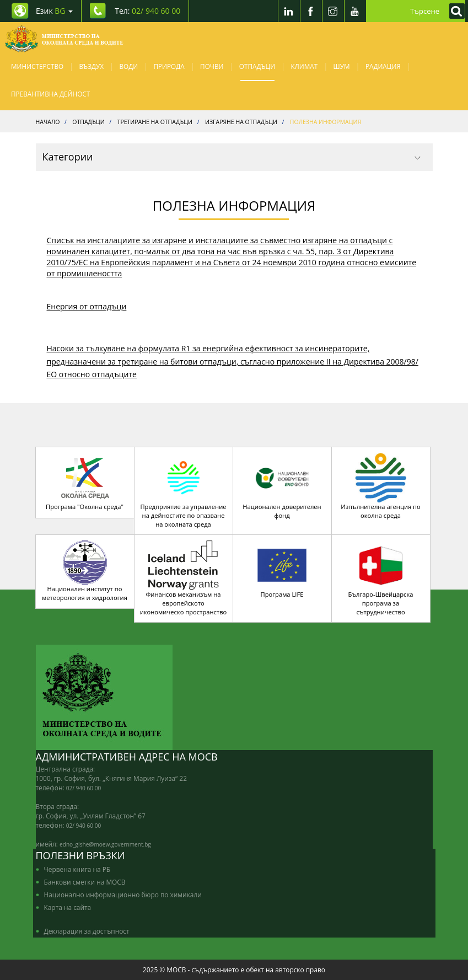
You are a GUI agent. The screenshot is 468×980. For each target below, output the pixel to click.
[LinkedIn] (289, 11)
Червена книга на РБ (77, 869)
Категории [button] (232, 157)
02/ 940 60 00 (84, 788)
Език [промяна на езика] (54, 11)
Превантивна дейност (50, 94)
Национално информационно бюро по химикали (123, 895)
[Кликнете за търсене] (454, 11)
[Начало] (64, 39)
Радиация (383, 66)
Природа (169, 66)
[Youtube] (355, 11)
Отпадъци (257, 66)
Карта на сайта (68, 907)
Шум (342, 66)
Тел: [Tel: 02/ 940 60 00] (147, 11)
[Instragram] (333, 11)
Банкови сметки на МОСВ (85, 882)
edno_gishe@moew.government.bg (105, 844)
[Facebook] (311, 11)
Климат (304, 66)
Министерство (37, 66)
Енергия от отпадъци (87, 306)
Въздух (92, 66)
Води (128, 66)
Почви (212, 66)
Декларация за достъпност (87, 931)
